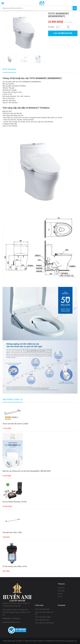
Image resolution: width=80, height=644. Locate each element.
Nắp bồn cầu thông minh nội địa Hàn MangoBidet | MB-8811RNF (27, 471)
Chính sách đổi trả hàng (43, 617)
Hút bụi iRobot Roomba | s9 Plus (15, 502)
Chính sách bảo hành (42, 620)
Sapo (76, 641)
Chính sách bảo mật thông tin (45, 623)
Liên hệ (60, 594)
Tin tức (60, 597)
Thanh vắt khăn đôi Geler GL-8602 (15, 424)
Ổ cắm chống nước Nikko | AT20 (15, 566)
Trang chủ (61, 588)
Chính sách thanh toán (42, 609)
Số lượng (51, 27)
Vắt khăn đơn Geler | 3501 (12, 532)
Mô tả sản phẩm (9, 69)
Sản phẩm (61, 591)
